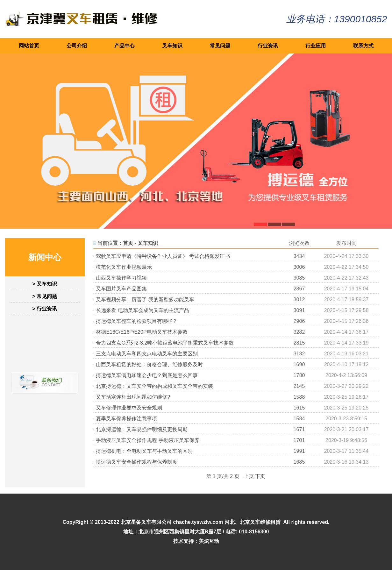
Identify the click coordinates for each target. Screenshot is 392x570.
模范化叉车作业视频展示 (124, 267)
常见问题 (220, 46)
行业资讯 (268, 46)
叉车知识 (172, 46)
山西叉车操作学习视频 (121, 278)
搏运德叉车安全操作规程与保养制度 (137, 462)
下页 (260, 476)
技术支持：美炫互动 (196, 541)
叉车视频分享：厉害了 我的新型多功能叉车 (145, 299)
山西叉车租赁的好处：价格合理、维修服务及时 (149, 364)
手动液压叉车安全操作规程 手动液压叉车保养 (147, 440)
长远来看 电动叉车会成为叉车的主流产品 (142, 310)
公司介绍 (77, 46)
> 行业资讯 (45, 309)
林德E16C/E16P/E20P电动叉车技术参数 (142, 332)
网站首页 (29, 46)
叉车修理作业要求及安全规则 (129, 408)
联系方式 (363, 46)
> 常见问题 (45, 296)
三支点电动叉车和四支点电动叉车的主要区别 (147, 354)
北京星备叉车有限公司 (146, 522)
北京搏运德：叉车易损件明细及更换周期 (142, 429)
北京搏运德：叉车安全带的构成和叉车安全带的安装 (154, 386)
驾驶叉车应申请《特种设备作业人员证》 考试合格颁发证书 (163, 256)
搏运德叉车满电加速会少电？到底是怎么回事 (147, 375)
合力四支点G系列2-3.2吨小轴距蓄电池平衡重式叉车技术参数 (165, 343)
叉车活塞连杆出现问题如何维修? (133, 397)
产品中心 (125, 46)
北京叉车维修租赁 (260, 522)
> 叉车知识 (45, 284)
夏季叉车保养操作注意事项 (126, 419)
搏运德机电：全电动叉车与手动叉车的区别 (144, 451)
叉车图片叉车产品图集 (121, 289)
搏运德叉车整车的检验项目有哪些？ (137, 321)
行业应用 (316, 46)
